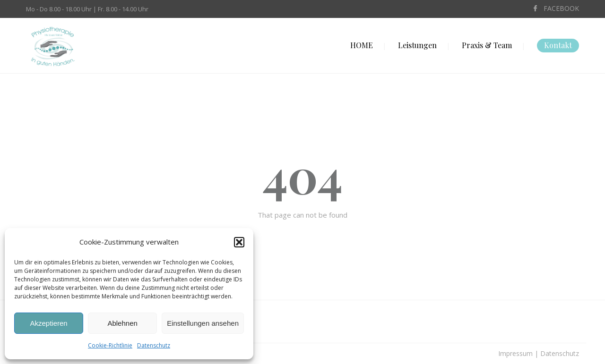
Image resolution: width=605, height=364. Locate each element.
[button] (239, 242)
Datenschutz (154, 345)
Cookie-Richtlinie (110, 345)
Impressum (515, 353)
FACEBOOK (561, 8)
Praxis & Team (487, 45)
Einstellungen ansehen (203, 323)
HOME (362, 45)
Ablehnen (122, 323)
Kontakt (558, 45)
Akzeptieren (48, 323)
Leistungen (417, 45)
